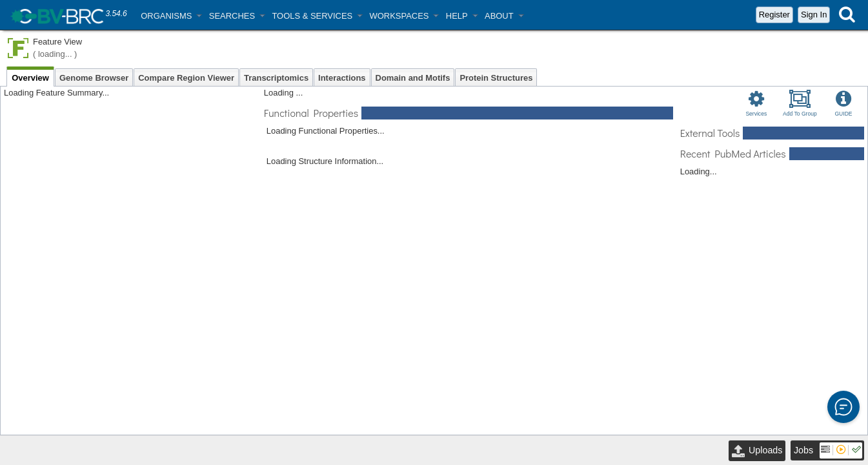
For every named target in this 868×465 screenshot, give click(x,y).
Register (774, 15)
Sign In (814, 15)
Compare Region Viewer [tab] (186, 78)
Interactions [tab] (342, 78)
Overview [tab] (30, 78)
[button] (171, 16)
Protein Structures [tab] (496, 78)
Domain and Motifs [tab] (413, 78)
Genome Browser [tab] (94, 78)
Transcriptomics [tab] (276, 78)
